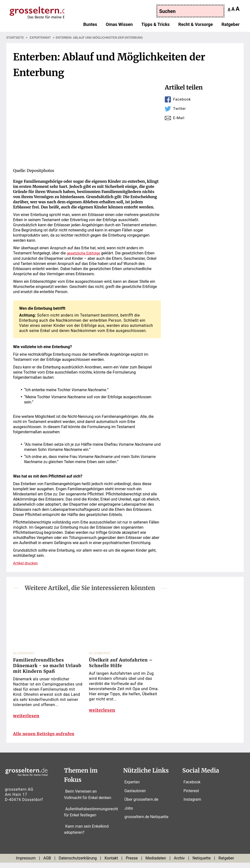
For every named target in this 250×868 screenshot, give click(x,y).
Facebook (182, 99)
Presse (132, 864)
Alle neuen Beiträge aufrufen (47, 739)
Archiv (179, 864)
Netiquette (201, 864)
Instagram (192, 805)
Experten (132, 788)
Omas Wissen (119, 25)
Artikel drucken (26, 563)
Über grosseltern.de (141, 805)
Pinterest (191, 796)
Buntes (90, 25)
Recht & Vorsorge (196, 25)
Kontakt (111, 864)
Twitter (180, 108)
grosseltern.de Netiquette (146, 822)
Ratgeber (230, 25)
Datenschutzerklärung (78, 864)
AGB (47, 864)
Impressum (26, 864)
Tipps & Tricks (156, 25)
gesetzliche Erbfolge (84, 253)
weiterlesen (27, 718)
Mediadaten (156, 864)
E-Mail (179, 118)
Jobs (129, 814)
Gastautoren (135, 796)
